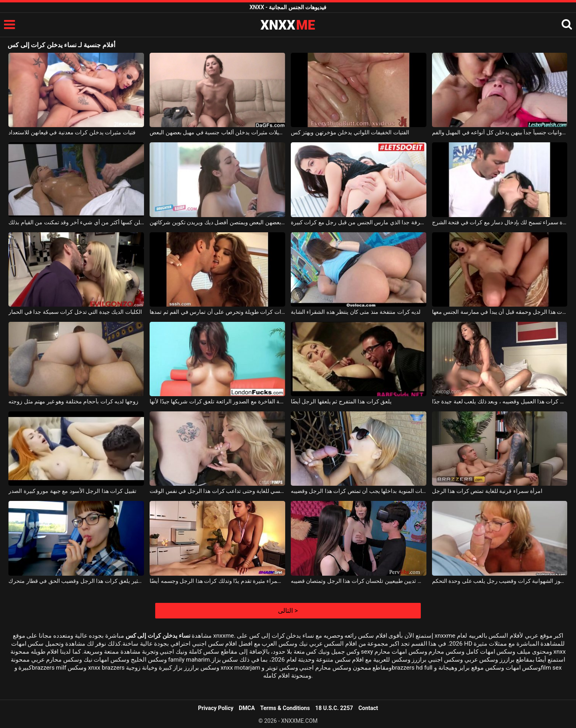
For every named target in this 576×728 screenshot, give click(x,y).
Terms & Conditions (285, 708)
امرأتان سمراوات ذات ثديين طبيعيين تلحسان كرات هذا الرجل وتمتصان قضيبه (359, 581)
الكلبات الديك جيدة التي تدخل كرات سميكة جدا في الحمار (75, 312)
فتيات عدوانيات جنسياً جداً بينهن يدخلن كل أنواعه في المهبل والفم (500, 132)
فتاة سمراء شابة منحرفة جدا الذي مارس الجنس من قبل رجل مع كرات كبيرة (359, 222)
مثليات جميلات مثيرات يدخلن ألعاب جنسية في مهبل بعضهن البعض (217, 132)
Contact (368, 708)
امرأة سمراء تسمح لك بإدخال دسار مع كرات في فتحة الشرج (500, 222)
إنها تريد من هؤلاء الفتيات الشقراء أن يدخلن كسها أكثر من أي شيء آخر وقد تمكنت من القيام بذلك (76, 222)
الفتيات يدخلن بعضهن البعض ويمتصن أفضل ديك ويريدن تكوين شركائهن (217, 222)
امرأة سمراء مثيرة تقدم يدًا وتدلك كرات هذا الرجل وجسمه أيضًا (217, 581)
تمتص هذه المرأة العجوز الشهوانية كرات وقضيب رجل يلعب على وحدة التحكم (500, 581)
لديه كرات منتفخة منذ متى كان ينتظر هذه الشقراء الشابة (356, 312)
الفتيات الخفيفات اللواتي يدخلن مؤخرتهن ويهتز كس (350, 132)
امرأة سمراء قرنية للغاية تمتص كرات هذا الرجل (487, 491)
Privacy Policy (216, 708)
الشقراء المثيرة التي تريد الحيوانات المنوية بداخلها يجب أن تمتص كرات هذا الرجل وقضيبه (359, 491)
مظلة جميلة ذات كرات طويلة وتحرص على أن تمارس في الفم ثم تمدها (217, 312)
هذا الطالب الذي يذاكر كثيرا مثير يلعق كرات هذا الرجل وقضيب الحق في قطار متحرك (76, 581)
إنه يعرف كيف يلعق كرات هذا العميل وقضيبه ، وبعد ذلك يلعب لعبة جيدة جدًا (500, 401)
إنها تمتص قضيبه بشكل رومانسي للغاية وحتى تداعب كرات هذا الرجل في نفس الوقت (217, 491)
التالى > (288, 611)
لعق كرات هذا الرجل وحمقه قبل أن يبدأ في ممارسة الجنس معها (500, 312)
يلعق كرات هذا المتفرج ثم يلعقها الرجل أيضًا (341, 401)
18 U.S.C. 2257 (334, 708)
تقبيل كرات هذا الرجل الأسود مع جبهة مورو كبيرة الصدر (72, 491)
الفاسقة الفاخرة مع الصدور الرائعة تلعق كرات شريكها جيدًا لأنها (217, 401)
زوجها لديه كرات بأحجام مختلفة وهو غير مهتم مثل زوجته (73, 401)
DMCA (247, 708)
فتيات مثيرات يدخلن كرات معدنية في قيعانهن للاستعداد (72, 132)
